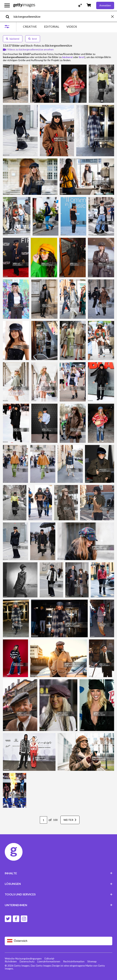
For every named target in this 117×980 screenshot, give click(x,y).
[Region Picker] (59, 941)
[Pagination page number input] (43, 820)
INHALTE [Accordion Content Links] (59, 873)
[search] (9, 16)
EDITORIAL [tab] (52, 26)
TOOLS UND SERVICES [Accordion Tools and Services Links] (59, 894)
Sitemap (92, 961)
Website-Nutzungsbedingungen (23, 958)
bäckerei (13, 39)
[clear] (114, 16)
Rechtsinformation (74, 961)
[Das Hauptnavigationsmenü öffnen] (7, 5)
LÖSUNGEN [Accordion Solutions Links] (59, 884)
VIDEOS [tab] (72, 26)
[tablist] (50, 26)
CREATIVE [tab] (30, 26)
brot (33, 39)
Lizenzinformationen (49, 961)
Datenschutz (27, 961)
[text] (62, 16)
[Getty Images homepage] (24, 5)
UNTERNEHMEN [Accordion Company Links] (59, 905)
